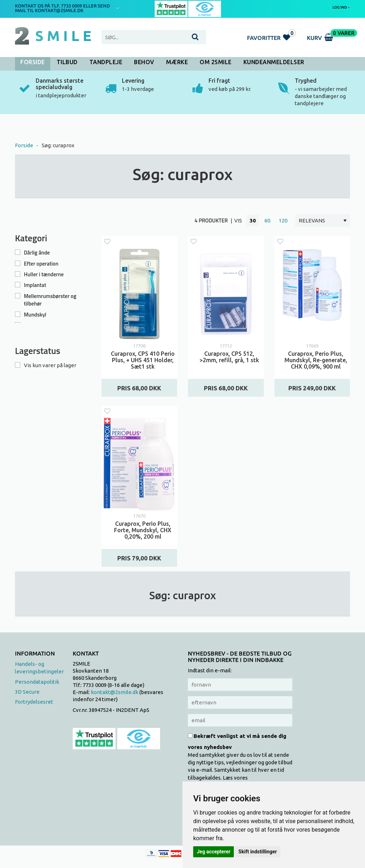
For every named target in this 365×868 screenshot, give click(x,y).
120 (283, 220)
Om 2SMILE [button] (216, 62)
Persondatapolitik (37, 682)
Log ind (341, 7)
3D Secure (27, 692)
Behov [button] (144, 62)
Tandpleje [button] (106, 62)
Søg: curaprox (58, 145)
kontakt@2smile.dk (115, 692)
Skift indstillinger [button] (258, 852)
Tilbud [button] (67, 62)
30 (253, 220)
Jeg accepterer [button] (214, 852)
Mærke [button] (177, 62)
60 (267, 220)
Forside (33, 62)
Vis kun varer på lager (50, 365)
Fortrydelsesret (34, 702)
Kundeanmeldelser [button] (274, 62)
